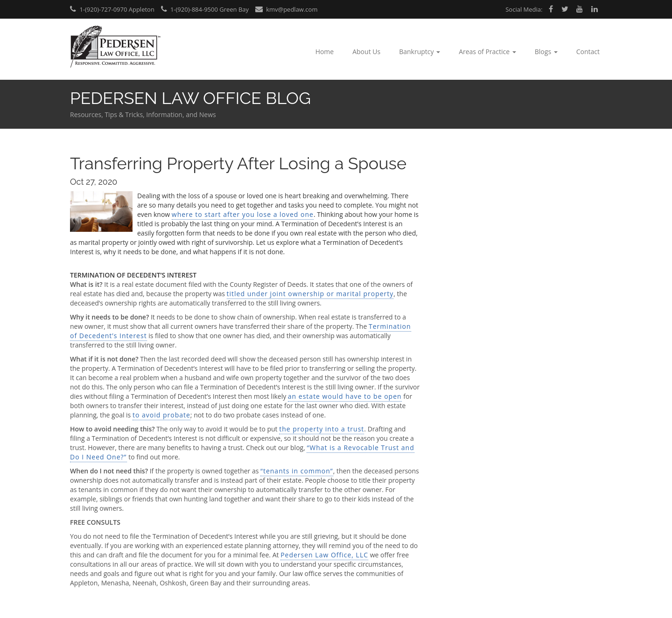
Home (325, 52)
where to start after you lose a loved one (243, 214)
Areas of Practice (487, 52)
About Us (366, 52)
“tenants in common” (297, 471)
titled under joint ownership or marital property (310, 294)
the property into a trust (322, 429)
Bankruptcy (420, 52)
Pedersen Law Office (115, 47)
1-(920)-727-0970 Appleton (112, 9)
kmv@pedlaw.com (287, 9)
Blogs (546, 52)
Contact (588, 52)
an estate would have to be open (345, 396)
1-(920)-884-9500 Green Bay (205, 9)
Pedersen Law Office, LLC (324, 555)
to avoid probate (161, 415)
